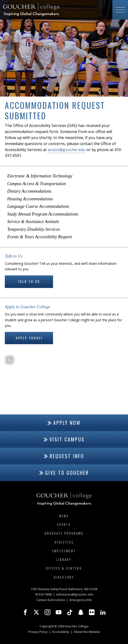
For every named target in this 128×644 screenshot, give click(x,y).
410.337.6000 (43, 594)
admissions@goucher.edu (74, 594)
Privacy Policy (38, 632)
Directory (64, 577)
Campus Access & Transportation (37, 184)
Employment (64, 551)
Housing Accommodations (30, 199)
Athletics (64, 542)
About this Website (87, 632)
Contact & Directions (51, 600)
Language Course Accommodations (38, 206)
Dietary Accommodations (29, 191)
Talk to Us (29, 281)
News (64, 516)
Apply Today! (29, 338)
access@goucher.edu (67, 150)
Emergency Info (81, 600)
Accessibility (61, 632)
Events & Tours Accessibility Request (40, 237)
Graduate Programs (64, 533)
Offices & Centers (64, 568)
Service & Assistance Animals (33, 222)
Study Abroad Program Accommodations (43, 214)
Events (64, 525)
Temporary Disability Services (34, 229)
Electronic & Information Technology (40, 176)
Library (64, 560)
